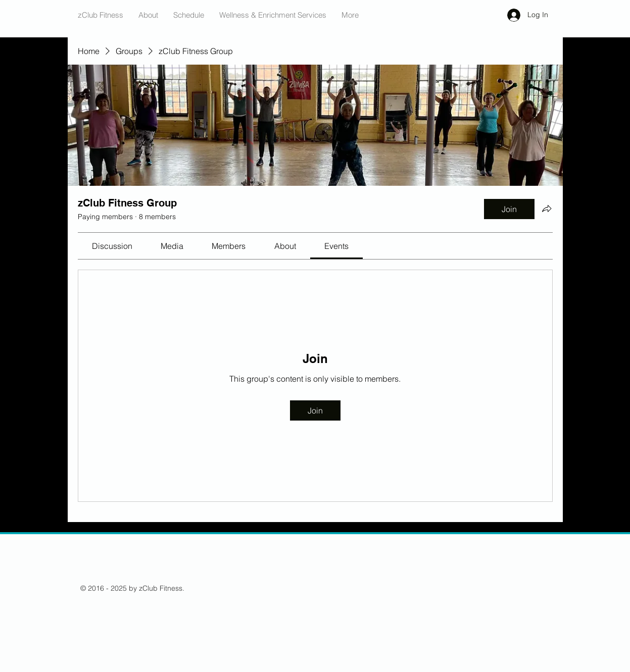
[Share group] (547, 209)
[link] (112, 246)
